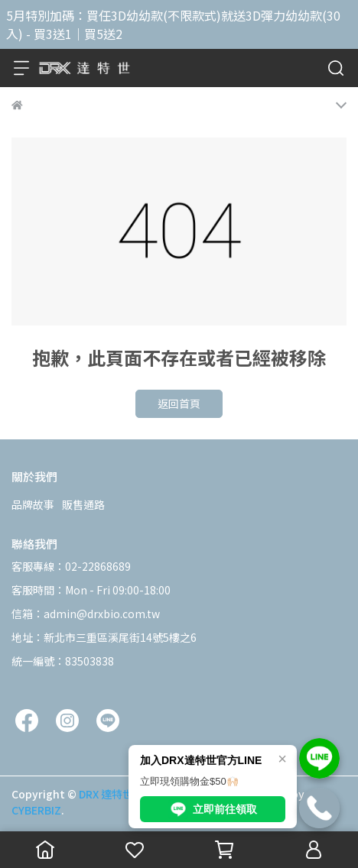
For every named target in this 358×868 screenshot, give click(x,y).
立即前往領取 (213, 809)
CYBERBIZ (36, 810)
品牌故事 (33, 504)
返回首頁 (179, 403)
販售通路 (83, 504)
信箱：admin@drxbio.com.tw (86, 614)
